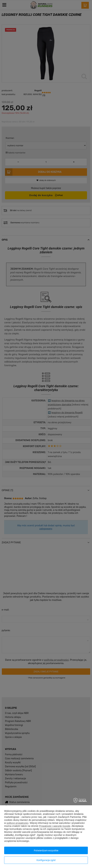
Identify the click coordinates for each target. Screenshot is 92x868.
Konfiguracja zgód (46, 860)
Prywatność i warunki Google (55, 826)
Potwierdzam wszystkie (46, 850)
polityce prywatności (18, 823)
